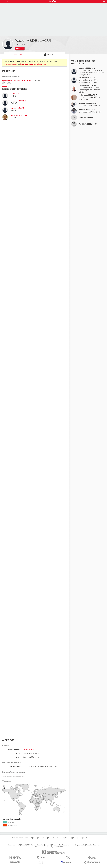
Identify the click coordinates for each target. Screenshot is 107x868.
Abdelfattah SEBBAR (19, 115)
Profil (20, 55)
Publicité (33, 845)
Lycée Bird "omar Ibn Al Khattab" (17, 81)
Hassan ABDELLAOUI (87, 85)
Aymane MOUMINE (18, 101)
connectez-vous (10, 64)
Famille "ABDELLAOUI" (88, 124)
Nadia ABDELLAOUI (87, 110)
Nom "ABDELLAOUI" (87, 117)
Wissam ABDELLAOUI (88, 103)
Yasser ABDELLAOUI (87, 68)
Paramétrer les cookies (93, 845)
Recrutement (66, 845)
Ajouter (21, 49)
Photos (50, 55)
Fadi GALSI (15, 94)
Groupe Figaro (51, 847)
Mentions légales (40, 847)
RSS (28, 845)
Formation (41, 845)
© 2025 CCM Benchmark (64, 847)
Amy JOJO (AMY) (17, 108)
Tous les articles (56, 845)
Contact (23, 845)
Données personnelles (78, 845)
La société (48, 845)
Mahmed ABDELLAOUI (88, 95)
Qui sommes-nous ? (14, 845)
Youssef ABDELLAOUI (88, 78)
